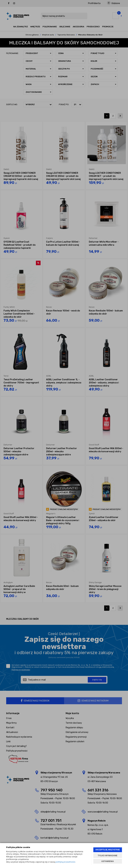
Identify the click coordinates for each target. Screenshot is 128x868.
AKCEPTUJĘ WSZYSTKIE (108, 850)
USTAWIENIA (108, 861)
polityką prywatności (65, 862)
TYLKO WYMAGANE (108, 856)
